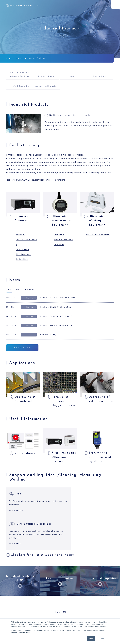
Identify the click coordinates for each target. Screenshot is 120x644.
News (73, 76)
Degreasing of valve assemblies (100, 413)
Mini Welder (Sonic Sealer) (99, 235)
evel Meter (60, 235)
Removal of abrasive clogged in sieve (61, 415)
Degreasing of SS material (26, 411)
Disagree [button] (102, 638)
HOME (9, 58)
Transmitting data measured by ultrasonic (101, 474)
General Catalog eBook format (89, 512)
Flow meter (59, 245)
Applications (99, 76)
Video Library (26, 470)
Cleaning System (24, 255)
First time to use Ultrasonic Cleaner (63, 474)
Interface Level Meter (64, 240)
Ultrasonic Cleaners (23, 219)
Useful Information (20, 86)
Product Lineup (46, 76)
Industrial (21, 235)
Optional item (23, 260)
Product (20, 58)
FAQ (19, 512)
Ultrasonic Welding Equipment (97, 221)
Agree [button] (91, 638)
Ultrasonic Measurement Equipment (62, 221)
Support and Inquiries (46, 86)
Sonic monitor (23, 250)
